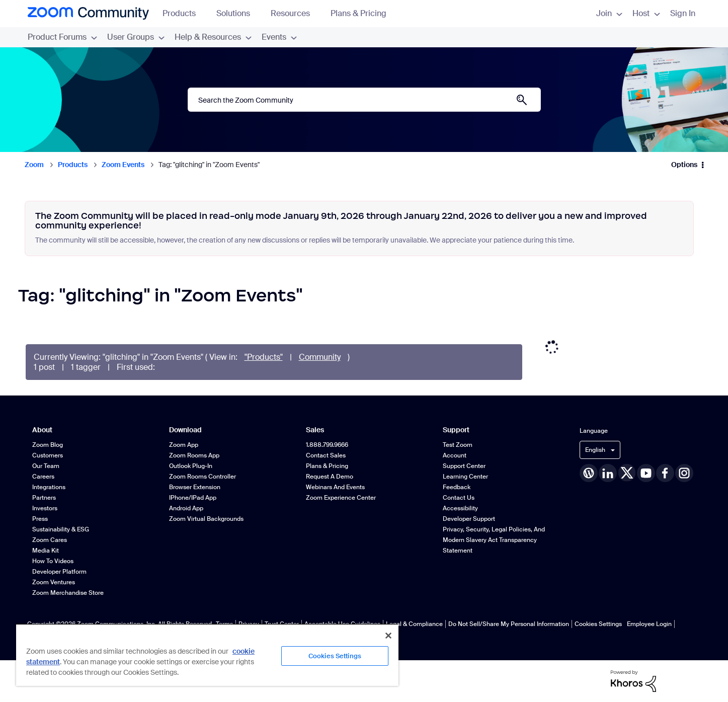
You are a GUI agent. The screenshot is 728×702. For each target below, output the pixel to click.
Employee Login (649, 624)
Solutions (238, 13)
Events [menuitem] (279, 37)
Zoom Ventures (54, 582)
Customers (48, 455)
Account (455, 455)
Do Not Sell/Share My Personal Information (509, 624)
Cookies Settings (598, 624)
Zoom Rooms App (194, 455)
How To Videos (53, 561)
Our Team (46, 466)
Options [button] (684, 165)
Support (456, 430)
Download (185, 430)
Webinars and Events (335, 487)
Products (184, 13)
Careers (43, 477)
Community (320, 357)
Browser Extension (195, 487)
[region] (207, 655)
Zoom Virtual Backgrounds (206, 519)
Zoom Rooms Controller (203, 477)
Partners (44, 498)
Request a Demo (330, 477)
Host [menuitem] (646, 13)
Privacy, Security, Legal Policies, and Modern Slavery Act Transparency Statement (494, 540)
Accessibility (460, 508)
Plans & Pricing (358, 13)
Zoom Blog (48, 445)
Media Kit (46, 551)
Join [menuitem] (609, 13)
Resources (295, 13)
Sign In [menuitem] (683, 13)
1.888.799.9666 (327, 445)
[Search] (364, 100)
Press (40, 519)
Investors (45, 508)
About (42, 430)
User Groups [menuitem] (136, 37)
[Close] (388, 636)
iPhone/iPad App (193, 498)
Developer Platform (59, 572)
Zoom (34, 165)
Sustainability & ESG (61, 529)
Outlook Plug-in (191, 466)
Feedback (457, 487)
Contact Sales (326, 455)
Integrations (49, 487)
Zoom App (184, 445)
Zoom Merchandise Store (68, 593)
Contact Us (459, 498)
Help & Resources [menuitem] (213, 37)
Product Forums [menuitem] (62, 37)
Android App (186, 508)
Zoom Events (123, 165)
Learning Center (465, 477)
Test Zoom (458, 445)
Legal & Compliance (414, 624)
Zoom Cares (50, 540)
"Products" (264, 357)
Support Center (464, 466)
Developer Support (469, 519)
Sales (315, 430)
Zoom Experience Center (341, 498)
